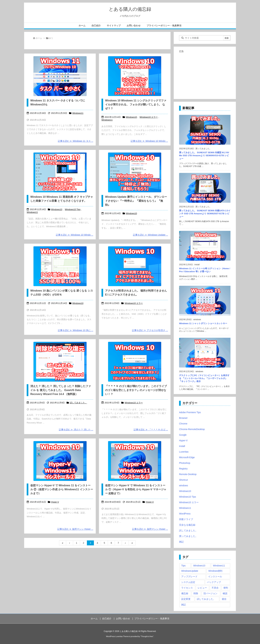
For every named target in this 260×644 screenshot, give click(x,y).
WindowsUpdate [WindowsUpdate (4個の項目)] (190, 571)
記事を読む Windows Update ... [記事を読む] (150, 235)
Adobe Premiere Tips (190, 412)
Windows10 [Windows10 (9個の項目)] (199, 566)
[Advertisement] (205, 74)
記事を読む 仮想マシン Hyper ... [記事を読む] (75, 529)
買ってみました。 (188, 536)
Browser (183, 418)
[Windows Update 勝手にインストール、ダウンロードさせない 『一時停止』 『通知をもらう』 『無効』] (135, 172)
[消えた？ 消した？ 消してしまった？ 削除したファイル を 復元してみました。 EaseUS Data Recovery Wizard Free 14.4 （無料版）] (60, 362)
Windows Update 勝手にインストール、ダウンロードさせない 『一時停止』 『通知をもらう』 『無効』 (136, 201)
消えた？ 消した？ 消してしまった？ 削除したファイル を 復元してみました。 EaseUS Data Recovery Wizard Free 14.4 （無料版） (61, 390)
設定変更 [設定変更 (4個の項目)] (186, 599)
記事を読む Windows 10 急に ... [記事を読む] (76, 330)
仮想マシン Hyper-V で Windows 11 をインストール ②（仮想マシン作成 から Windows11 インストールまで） (62, 489)
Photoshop (185, 463)
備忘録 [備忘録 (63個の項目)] (185, 593)
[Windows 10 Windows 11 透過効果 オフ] (60, 172)
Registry (183, 469)
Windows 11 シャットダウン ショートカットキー (203, 323)
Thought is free (147, 636)
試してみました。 (78, 403)
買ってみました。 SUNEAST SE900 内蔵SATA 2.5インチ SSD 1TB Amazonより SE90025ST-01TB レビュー (205, 214)
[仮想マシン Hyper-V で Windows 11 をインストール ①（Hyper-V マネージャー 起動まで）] (135, 461)
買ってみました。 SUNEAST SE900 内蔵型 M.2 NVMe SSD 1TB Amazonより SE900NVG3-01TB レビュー (204, 155)
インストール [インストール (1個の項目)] (215, 576)
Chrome (183, 424)
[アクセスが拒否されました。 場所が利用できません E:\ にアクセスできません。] (135, 266)
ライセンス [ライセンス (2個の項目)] (187, 588)
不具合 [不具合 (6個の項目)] (215, 588)
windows (184, 485)
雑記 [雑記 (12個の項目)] (184, 605)
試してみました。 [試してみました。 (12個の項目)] (206, 599)
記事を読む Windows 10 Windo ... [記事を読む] (149, 141)
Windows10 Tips (73, 209)
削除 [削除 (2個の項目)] (196, 593)
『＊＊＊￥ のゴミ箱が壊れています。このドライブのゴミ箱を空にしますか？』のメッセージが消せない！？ (136, 390)
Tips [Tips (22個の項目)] (183, 566)
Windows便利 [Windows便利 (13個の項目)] (215, 571)
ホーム (39, 38)
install (182, 446)
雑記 (181, 542)
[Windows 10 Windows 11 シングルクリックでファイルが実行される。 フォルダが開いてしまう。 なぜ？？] (135, 76)
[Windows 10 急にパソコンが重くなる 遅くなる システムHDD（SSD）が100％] (60, 266)
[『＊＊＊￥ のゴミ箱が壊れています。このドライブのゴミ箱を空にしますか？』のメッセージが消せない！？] (135, 362)
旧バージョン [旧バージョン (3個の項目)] (210, 593)
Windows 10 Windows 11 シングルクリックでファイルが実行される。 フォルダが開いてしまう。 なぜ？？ (136, 104)
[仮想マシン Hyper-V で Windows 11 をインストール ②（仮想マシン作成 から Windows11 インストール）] (60, 461)
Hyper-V (55, 502)
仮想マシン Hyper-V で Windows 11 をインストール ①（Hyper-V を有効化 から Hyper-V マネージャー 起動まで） (136, 489)
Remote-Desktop (188, 474)
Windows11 (78, 113)
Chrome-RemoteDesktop (192, 429)
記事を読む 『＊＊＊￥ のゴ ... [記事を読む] (151, 430)
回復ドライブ (186, 519)
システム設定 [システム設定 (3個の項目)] (188, 582)
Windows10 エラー (149, 117)
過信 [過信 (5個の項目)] (224, 599)
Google (183, 435)
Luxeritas (184, 452)
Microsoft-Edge (187, 457)
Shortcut (183, 480)
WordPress (185, 514)
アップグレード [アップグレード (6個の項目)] (189, 576)
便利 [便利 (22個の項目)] (226, 588)
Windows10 (131, 117)
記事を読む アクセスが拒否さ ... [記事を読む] (150, 330)
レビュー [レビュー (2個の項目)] (202, 588)
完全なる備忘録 (187, 525)
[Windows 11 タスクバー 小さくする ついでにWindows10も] (60, 76)
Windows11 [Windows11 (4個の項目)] (219, 566)
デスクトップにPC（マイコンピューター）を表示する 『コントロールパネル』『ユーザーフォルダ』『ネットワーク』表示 (204, 378)
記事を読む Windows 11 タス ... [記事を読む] (76, 141)
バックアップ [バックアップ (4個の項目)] (214, 582)
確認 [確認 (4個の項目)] (225, 593)
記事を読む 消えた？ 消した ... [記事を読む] (76, 430)
